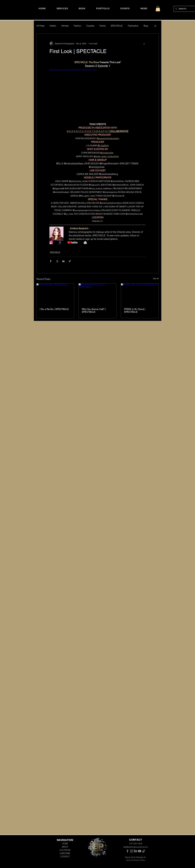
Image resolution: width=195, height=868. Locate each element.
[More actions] (144, 44)
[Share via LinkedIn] (63, 261)
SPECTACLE (117, 26)
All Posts (40, 26)
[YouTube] (140, 851)
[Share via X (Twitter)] (57, 261)
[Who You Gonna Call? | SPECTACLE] (97, 294)
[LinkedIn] (136, 851)
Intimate (65, 26)
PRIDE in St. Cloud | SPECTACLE (135, 310)
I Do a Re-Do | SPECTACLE (54, 309)
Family (103, 26)
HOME (65, 844)
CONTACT (65, 857)
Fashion (77, 26)
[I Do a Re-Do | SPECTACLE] (55, 294)
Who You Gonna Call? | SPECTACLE (94, 310)
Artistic (53, 26)
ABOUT (65, 847)
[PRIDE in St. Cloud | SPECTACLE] (140, 294)
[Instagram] (132, 851)
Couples (90, 26)
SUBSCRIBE (65, 853)
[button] (144, 8)
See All (156, 279)
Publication (133, 26)
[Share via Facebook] (51, 261)
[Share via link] (70, 261)
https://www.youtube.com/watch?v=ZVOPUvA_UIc (73, 70)
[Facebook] (127, 851)
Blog (146, 26)
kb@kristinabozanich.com (136, 847)
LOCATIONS (65, 850)
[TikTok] (144, 851)
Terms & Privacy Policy (135, 860)
